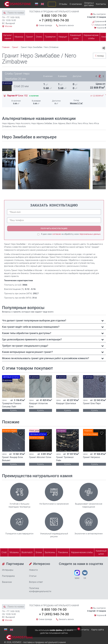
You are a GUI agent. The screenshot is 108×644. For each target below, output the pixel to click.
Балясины (50, 552)
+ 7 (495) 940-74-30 (54, 20)
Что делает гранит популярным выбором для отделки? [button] (34, 320)
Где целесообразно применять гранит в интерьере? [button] (32, 339)
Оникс (39, 37)
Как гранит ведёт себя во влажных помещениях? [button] (31, 327)
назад (99, 56)
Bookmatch (27, 552)
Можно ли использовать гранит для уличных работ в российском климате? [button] (46, 358)
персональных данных (90, 234)
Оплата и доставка (89, 4)
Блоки (39, 552)
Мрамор (19, 37)
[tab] (54, 321)
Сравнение (99, 21)
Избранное (100, 25)
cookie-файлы (56, 630)
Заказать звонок (66, 25)
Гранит (30, 37)
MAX (77, 575)
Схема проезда (45, 25)
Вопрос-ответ (36, 582)
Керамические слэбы (91, 37)
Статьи (33, 576)
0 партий (91, 17)
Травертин (50, 37)
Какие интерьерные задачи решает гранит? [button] (27, 352)
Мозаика (14, 552)
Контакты (101, 4)
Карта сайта (98, 630)
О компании (76, 4)
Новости (33, 570)
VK (85, 575)
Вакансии (7, 582)
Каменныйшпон (101, 552)
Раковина (63, 552)
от (97, 96)
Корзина (101, 28)
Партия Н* (17, 96)
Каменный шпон (75, 37)
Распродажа (8, 576)
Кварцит (63, 37)
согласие (57, 234)
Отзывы (63, 4)
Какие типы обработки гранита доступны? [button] (27, 333)
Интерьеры (8, 570)
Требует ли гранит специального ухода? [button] (25, 346)
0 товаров (101, 17)
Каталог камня (8, 37)
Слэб (4, 552)
